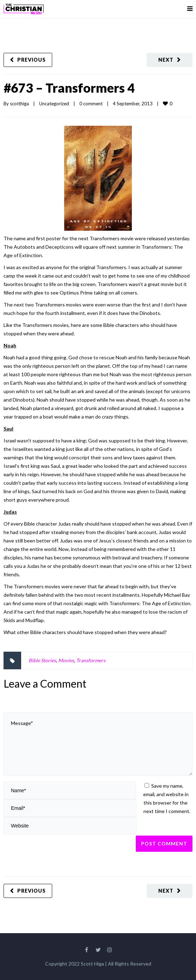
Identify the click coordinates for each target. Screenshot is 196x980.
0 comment (91, 104)
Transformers (91, 660)
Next (166, 60)
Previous (32, 60)
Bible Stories (42, 660)
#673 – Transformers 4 (69, 88)
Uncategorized (54, 104)
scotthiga (19, 104)
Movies (66, 660)
